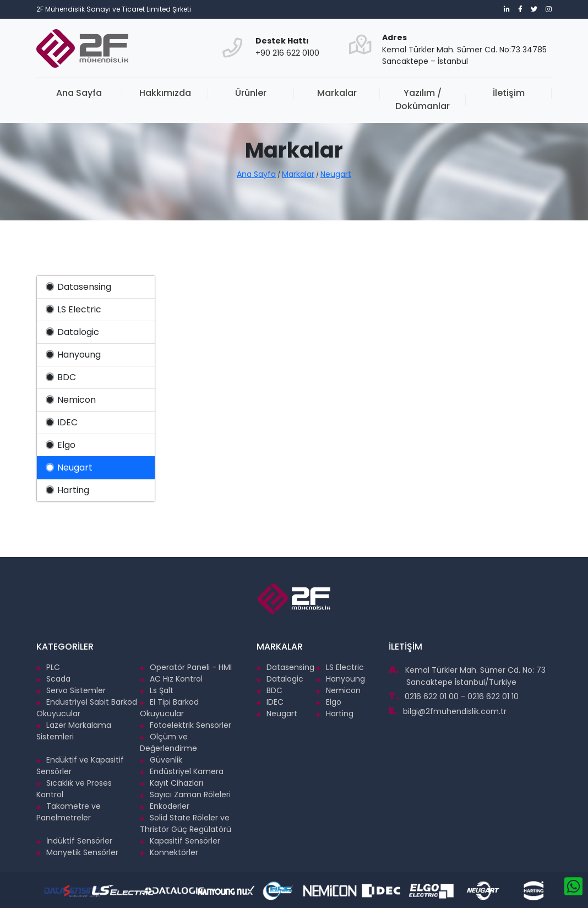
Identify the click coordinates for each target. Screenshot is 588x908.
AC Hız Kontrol (171, 679)
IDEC (62, 422)
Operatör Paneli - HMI (186, 667)
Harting (67, 490)
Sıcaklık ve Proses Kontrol (74, 789)
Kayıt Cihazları (171, 783)
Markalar (337, 93)
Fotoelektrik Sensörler (186, 725)
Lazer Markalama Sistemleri (74, 731)
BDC (61, 377)
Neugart (336, 174)
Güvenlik (161, 760)
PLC (48, 667)
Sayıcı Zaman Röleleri (185, 794)
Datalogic (72, 332)
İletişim (509, 93)
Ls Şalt (157, 690)
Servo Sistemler (71, 690)
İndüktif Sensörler (74, 841)
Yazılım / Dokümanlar (423, 99)
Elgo (61, 445)
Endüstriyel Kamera (182, 771)
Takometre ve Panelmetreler (69, 812)
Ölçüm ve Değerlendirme (168, 742)
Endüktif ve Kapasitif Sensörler (80, 766)
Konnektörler (169, 852)
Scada (53, 679)
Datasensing (78, 287)
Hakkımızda (165, 93)
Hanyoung (73, 355)
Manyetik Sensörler (77, 852)
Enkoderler (165, 806)
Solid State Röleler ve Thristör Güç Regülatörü (186, 823)
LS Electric (73, 309)
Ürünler (251, 93)
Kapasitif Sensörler (180, 841)
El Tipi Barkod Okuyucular (169, 708)
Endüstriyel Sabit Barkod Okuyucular (87, 708)
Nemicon (71, 400)
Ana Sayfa (79, 93)
